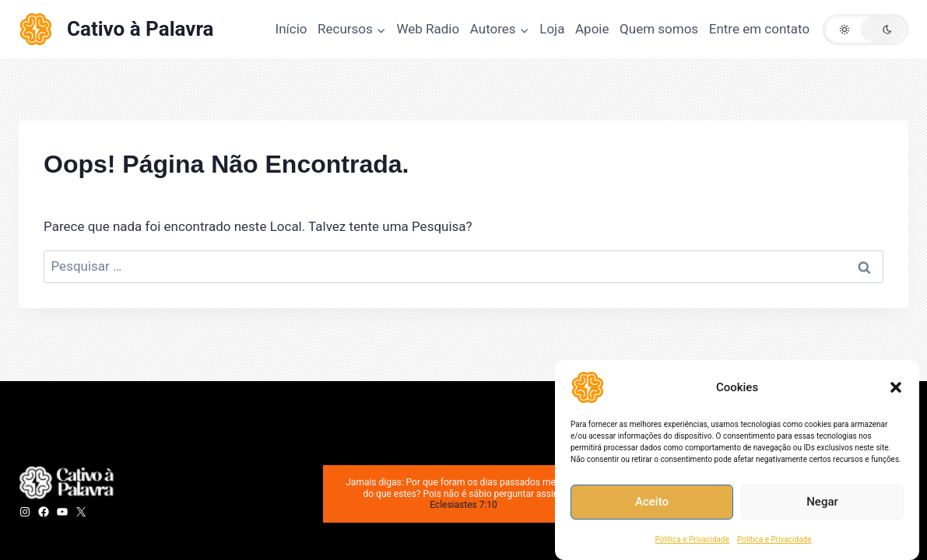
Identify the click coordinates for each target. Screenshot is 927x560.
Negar (822, 502)
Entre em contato (759, 29)
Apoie (592, 29)
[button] (896, 387)
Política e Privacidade (692, 539)
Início (291, 29)
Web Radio (428, 29)
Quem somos (659, 29)
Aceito (652, 502)
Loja (552, 29)
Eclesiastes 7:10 (464, 505)
